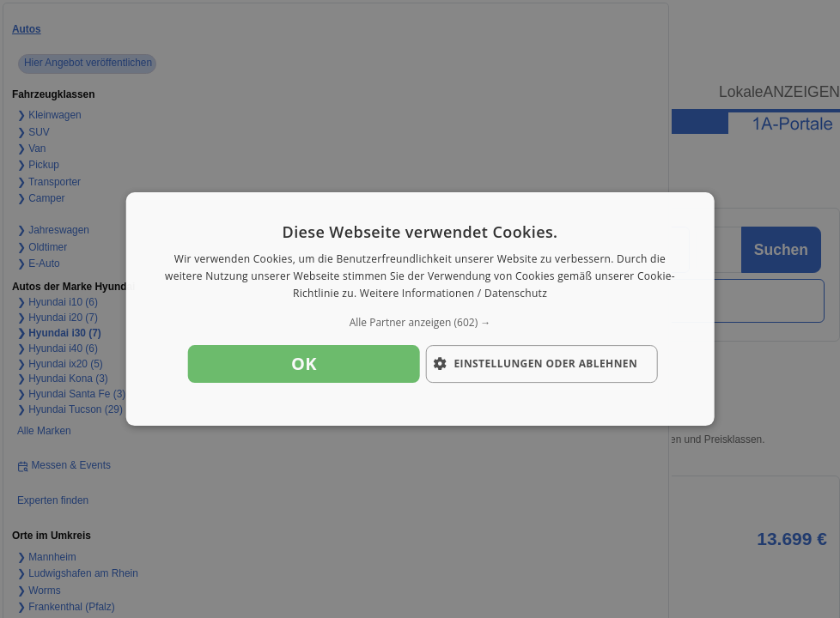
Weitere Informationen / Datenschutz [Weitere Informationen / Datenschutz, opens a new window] (453, 293)
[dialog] (420, 309)
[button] (420, 323)
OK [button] (304, 364)
